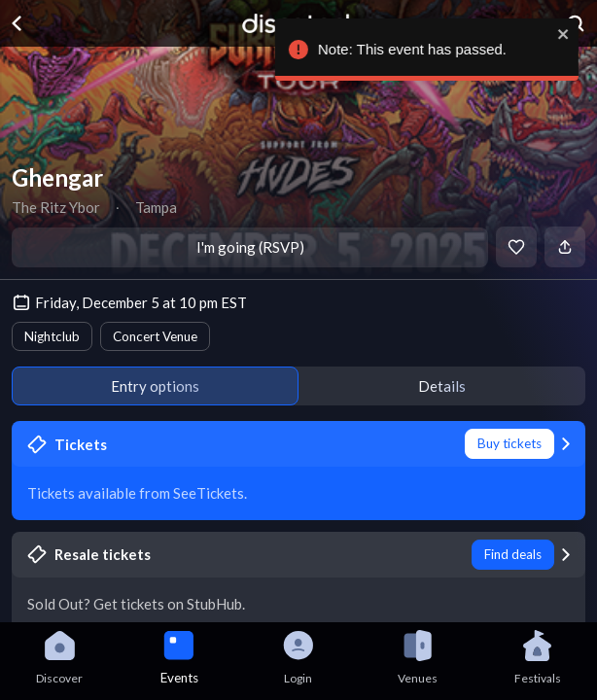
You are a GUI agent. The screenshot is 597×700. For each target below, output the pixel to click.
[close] (568, 34)
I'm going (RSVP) (250, 247)
